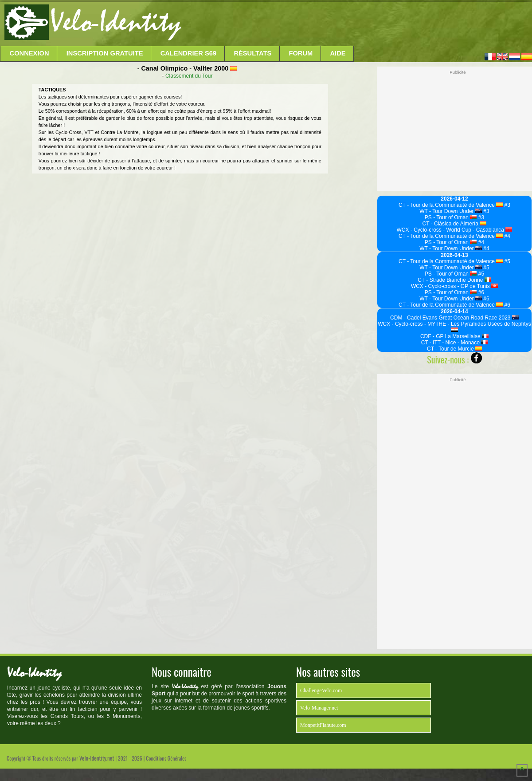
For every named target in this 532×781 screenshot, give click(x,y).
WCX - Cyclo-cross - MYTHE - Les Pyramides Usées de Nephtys (454, 326)
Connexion (29, 53)
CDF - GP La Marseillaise (454, 336)
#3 (507, 205)
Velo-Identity (115, 22)
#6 (480, 292)
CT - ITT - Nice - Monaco (455, 343)
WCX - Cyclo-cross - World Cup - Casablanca (455, 230)
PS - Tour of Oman (451, 217)
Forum (301, 53)
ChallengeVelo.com (321, 690)
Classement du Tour (189, 76)
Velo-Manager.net (319, 708)
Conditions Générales (166, 758)
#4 (507, 236)
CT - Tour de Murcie (454, 349)
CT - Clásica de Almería (455, 224)
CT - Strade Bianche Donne (454, 280)
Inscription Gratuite (105, 53)
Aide (338, 53)
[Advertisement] (356, 24)
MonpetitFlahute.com (323, 725)
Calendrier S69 (189, 53)
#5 (507, 261)
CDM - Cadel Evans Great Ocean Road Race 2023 (454, 318)
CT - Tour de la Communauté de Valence (451, 205)
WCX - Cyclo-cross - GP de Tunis (454, 286)
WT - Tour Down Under (451, 211)
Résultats (252, 53)
